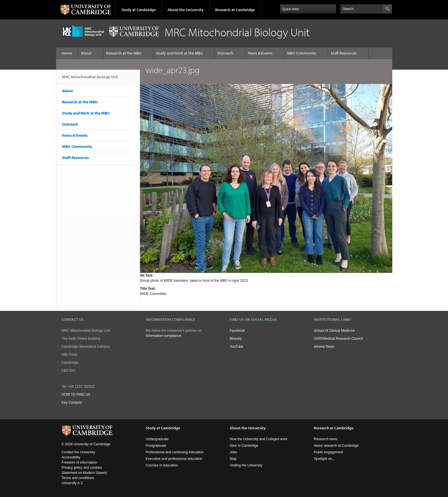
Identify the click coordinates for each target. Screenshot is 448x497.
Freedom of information (79, 462)
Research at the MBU (124, 53)
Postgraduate (156, 446)
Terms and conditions (78, 478)
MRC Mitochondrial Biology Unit (90, 79)
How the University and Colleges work (259, 439)
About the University (185, 10)
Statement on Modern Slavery (84, 473)
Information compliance (163, 336)
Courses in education (162, 465)
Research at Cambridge (235, 10)
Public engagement (328, 452)
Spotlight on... (324, 459)
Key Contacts (72, 403)
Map (233, 459)
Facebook (237, 331)
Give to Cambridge (244, 446)
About (86, 53)
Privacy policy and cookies (82, 468)
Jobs (233, 452)
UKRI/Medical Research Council (338, 339)
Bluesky (236, 339)
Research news (326, 439)
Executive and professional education (174, 459)
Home (67, 53)
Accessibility (71, 457)
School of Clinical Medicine (334, 331)
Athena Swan (324, 347)
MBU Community (302, 53)
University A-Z (72, 483)
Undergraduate (157, 439)
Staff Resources (344, 53)
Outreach (225, 53)
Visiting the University (246, 465)
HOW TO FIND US (76, 395)
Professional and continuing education (175, 452)
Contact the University (78, 452)
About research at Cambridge (336, 446)
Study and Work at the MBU (179, 53)
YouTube (236, 347)
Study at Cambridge (139, 10)
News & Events (260, 53)
